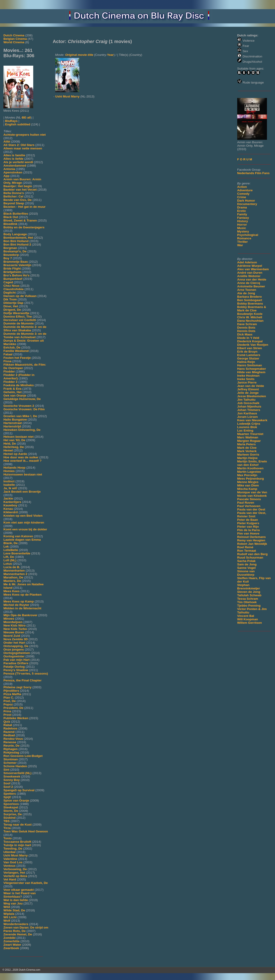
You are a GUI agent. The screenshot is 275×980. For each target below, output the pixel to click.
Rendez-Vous (13, 739)
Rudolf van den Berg (252, 554)
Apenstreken (13, 172)
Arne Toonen (247, 290)
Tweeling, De (13, 849)
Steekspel (11, 807)
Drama (242, 207)
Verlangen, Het (14, 873)
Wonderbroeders (16, 924)
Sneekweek (12, 776)
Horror (242, 225)
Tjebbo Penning (249, 606)
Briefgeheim (12, 272)
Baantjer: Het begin (18, 186)
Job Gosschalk (248, 403)
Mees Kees (11, 591)
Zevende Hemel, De (18, 934)
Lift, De (9, 557)
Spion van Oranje (16, 800)
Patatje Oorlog (14, 667)
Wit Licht (10, 917)
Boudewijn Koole (250, 314)
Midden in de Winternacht (22, 608)
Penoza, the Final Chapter (22, 680)
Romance (244, 238)
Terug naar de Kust (18, 825)
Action (242, 187)
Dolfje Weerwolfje (16, 313)
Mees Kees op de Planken (22, 595)
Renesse (10, 742)
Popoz (8, 704)
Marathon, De (13, 577)
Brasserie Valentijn (17, 265)
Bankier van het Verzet (20, 190)
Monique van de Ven (252, 492)
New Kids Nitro (15, 625)
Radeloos (10, 728)
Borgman (10, 248)
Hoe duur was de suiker (21, 457)
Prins (7, 711)
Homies (9, 471)
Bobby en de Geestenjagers (24, 227)
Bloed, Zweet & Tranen (20, 220)
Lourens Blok (247, 427)
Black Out (11, 217)
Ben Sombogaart (250, 300)
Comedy (243, 194)
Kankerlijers (12, 502)
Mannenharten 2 (15, 574)
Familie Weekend (16, 351)
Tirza (7, 828)
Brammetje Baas (16, 262)
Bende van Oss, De (18, 200)
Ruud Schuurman (250, 557)
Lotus (8, 564)
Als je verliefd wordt (18, 162)
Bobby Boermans (250, 304)
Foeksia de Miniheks (19, 385)
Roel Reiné (245, 547)
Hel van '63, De (14, 440)
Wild (7, 907)
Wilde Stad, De (14, 910)
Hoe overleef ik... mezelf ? (22, 461)
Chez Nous (11, 286)
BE (24, 117)
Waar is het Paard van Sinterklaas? (20, 895)
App (6, 176)
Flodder (9, 371)
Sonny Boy (12, 780)
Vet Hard (10, 879)
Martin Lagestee (249, 472)
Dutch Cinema (14, 35)
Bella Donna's (14, 193)
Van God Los (13, 862)
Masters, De (12, 581)
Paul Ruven (246, 503)
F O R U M (245, 159)
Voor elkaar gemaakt (19, 890)
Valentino (10, 859)
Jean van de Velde (251, 386)
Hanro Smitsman (250, 365)
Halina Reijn (246, 362)
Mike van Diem (248, 485)
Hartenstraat (13, 423)
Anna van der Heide (252, 279)
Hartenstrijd (12, 426)
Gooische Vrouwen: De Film (24, 409)
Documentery (247, 204)
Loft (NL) (10, 560)
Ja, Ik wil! (10, 488)
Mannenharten (14, 571)
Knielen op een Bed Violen (23, 516)
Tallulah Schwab (249, 595)
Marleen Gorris (248, 455)
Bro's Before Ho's (16, 275)
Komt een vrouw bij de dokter (25, 529)
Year (110, 55)
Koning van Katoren (18, 536)
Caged (8, 282)
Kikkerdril (11, 512)
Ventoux (10, 866)
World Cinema (14, 42)
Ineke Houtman (248, 376)
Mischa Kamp (247, 489)
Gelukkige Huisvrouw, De (22, 399)
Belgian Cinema (15, 39)
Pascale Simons (249, 499)
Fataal (8, 354)
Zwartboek (11, 948)
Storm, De (11, 811)
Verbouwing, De (15, 869)
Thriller (242, 242)
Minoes (9, 619)
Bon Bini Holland (16, 241)
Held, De (10, 444)
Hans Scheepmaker (252, 369)
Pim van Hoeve (248, 533)
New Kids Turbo (15, 629)
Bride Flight (12, 269)
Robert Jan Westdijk (252, 544)
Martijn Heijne (247, 458)
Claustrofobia (14, 289)
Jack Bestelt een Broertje (22, 492)
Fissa (7, 361)
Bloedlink (10, 224)
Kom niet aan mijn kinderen (24, 522)
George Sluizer (248, 358)
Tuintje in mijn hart (17, 845)
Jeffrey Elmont (248, 389)
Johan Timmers (249, 410)
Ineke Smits (246, 379)
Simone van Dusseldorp (246, 573)
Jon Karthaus (247, 413)
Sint (6, 770)
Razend (9, 732)
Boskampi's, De (15, 251)
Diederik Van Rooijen (253, 345)
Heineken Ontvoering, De (22, 430)
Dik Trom (10, 299)
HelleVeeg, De (14, 447)
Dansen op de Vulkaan (20, 296)
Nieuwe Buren (14, 632)
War (240, 245)
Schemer (10, 763)
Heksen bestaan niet (18, 437)
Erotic (242, 211)
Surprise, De (13, 814)
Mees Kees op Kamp (19, 601)
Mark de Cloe (247, 448)
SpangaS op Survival (19, 790)
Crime (242, 197)
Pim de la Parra (248, 530)
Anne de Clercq (249, 283)
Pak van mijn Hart (16, 660)
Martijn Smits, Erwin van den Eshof (252, 463)
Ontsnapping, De (16, 646)
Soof (7, 783)
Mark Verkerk (247, 451)
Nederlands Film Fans (253, 173)
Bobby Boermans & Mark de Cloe (252, 309)
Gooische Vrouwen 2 (19, 406)
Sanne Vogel (246, 568)
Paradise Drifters (16, 663)
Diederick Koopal (250, 341)
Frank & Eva (12, 389)
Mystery (243, 231)
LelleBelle (11, 550)
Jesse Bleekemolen (252, 396)
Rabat (8, 725)
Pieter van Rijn (248, 527)
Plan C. (9, 698)
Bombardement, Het (18, 238)
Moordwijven (13, 622)
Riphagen (11, 749)
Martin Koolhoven (250, 468)
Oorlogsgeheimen (17, 653)
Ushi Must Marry (16, 855)
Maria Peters (246, 444)
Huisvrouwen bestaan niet (23, 474)
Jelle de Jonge (248, 393)
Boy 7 (8, 258)
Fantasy (243, 218)
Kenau (8, 509)
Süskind (10, 818)
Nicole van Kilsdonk (252, 496)
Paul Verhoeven (249, 506)
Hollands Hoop (14, 468)
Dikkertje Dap (13, 303)
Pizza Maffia (12, 694)
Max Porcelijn (247, 475)
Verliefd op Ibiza (15, 876)
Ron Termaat (247, 551)
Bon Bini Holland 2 (17, 244)
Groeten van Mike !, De (20, 416)
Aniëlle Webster (249, 276)
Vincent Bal (246, 616)
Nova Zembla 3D (16, 639)
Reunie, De (11, 746)
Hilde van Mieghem (251, 372)
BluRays (11, 121)
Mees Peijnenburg (250, 479)
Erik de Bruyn (247, 352)
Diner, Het (11, 306)
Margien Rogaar (249, 441)
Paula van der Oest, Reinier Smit (252, 515)
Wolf (7, 921)
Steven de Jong (249, 592)
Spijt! (7, 797)
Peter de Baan (248, 520)
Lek (6, 547)
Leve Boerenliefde (17, 553)
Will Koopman (248, 619)
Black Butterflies (16, 214)
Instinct (9, 481)
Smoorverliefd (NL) (17, 773)
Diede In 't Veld (248, 338)
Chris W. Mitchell (250, 317)
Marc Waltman (248, 437)
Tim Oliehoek (247, 602)
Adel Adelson (247, 262)
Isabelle (9, 485)
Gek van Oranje (15, 396)
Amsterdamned (15, 166)
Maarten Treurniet (250, 434)
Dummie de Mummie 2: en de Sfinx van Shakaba (25, 329)
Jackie (8, 498)
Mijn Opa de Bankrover (20, 615)
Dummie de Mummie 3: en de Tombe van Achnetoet (25, 335)
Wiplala (9, 914)
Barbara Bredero (249, 297)
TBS (7, 821)
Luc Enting (245, 431)
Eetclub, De (12, 347)
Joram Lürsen (247, 417)
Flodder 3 (10, 382)
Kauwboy (10, 505)
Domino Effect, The (18, 317)
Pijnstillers (11, 691)
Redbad (9, 735)
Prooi (7, 715)
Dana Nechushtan (250, 321)
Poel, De (10, 701)
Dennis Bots (246, 328)
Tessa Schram (248, 599)
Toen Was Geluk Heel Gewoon (26, 831)
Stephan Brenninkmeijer (249, 587)
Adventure (245, 190)
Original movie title (79, 55)
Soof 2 (8, 787)
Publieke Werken (16, 718)
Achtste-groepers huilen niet (25, 135)
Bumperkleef (13, 279)
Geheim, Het (12, 392)
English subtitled (18, 124)
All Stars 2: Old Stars (19, 145)
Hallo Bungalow (15, 420)
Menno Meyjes (248, 482)
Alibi (7, 142)
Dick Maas (245, 334)
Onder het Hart (14, 643)
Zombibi (10, 938)
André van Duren (250, 273)
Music (242, 228)
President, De (13, 708)
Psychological (248, 235)
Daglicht (10, 293)
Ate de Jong (246, 293)
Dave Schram (247, 324)
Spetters (10, 794)
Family (242, 214)
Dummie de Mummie (19, 323)
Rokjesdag (11, 752)
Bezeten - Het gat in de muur (25, 207)
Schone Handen (15, 766)
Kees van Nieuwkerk (252, 420)
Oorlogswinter (14, 656)
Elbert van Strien (250, 348)
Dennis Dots (246, 331)
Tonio (8, 838)
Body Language (15, 234)
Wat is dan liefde (16, 900)
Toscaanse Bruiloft (17, 842)
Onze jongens (14, 649)
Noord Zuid (12, 636)
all (29, 117)
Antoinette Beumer (251, 286)
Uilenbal (10, 852)
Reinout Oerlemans (252, 537)
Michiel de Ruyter (16, 605)
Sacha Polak (246, 561)
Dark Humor (246, 201)
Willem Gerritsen (250, 623)
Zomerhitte (11, 941)
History (243, 221)
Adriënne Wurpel (250, 266)
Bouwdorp (11, 255)
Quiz (7, 722)
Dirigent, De (12, 310)
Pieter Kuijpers (248, 523)
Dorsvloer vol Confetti (20, 320)
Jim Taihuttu (246, 400)
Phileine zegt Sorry (17, 687)
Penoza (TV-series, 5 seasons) (26, 674)
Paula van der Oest (251, 509)
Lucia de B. (12, 567)
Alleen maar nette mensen (23, 148)
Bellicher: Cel (13, 196)
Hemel (8, 450)
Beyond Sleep (14, 203)
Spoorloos (11, 804)
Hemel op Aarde (15, 454)
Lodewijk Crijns (249, 424)
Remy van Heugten (251, 540)
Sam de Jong (247, 564)
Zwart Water (12, 945)
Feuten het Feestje (17, 358)
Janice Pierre (247, 382)
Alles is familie (14, 155)
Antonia (9, 169)
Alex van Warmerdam (253, 269)
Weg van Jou (13, 903)
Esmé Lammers (249, 355)
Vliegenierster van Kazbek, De (26, 883)
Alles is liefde (13, 159)
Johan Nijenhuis (249, 406)
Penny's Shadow (16, 670)
